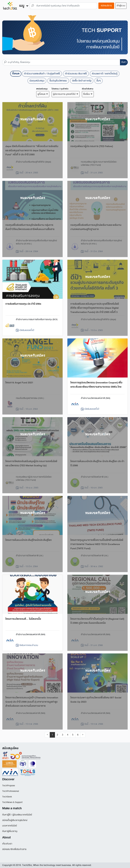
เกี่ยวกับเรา (7, 844)
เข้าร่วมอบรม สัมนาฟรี (76, 74)
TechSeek (7, 797)
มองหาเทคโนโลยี (10, 826)
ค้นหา (124, 62)
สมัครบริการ (106, 6)
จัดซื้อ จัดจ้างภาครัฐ (82, 81)
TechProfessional (11, 791)
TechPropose (9, 786)
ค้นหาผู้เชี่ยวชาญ (10, 831)
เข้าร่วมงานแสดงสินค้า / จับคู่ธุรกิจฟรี (42, 74)
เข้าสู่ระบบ (121, 6)
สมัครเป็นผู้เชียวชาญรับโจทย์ (15, 820)
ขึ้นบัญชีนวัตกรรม (58, 81)
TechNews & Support (12, 802)
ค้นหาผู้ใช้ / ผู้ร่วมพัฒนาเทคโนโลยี (17, 815)
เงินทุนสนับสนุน (37, 81)
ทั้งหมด (16, 74)
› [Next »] (83, 735)
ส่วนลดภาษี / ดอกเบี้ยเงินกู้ (105, 74)
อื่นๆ (99, 81)
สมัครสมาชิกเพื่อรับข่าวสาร (14, 849)
